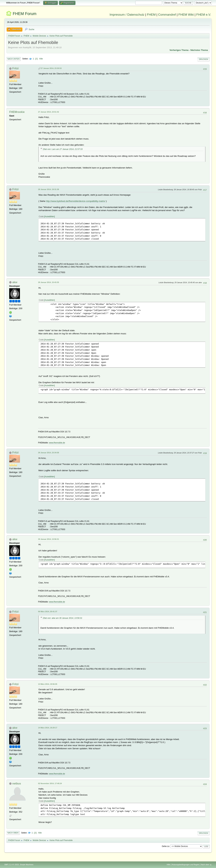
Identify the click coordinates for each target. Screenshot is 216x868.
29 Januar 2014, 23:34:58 (48, 453)
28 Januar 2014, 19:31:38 (48, 189)
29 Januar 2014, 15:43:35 (48, 282)
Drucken (203, 59)
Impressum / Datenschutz (127, 15)
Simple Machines (27, 865)
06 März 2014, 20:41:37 (48, 612)
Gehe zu (166, 846)
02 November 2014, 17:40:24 (50, 783)
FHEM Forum (25, 14)
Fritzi (15, 68)
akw (15, 282)
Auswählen (50, 217)
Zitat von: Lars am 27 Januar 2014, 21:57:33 (63, 149)
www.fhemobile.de (57, 443)
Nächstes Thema (199, 50)
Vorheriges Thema (179, 50)
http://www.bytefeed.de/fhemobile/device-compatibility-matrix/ (76, 201)
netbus (17, 784)
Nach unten (13, 59)
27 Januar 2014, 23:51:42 (48, 112)
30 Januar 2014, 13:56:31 (48, 539)
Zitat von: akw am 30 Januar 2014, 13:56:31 (63, 618)
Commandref (167, 15)
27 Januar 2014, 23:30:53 (51, 68)
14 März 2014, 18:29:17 (48, 728)
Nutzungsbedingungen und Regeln (186, 865)
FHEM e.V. (204, 15)
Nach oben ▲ (206, 865)
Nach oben (13, 833)
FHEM (151, 15)
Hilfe (169, 865)
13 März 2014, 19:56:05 (48, 684)
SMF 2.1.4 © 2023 (12, 865)
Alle (41, 59)
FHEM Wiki (186, 15)
